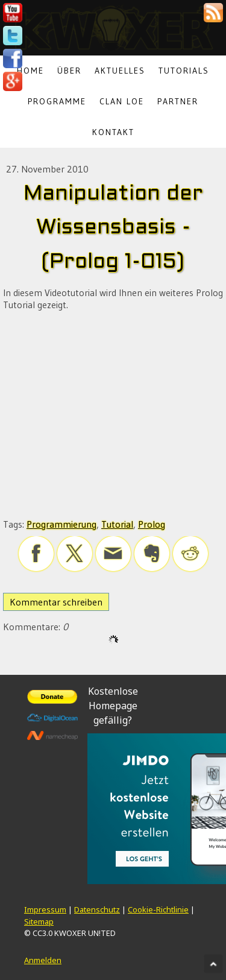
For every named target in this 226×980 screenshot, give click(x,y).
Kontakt (113, 132)
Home (30, 71)
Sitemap (39, 922)
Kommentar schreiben (56, 602)
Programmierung (61, 524)
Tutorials (184, 71)
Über (69, 71)
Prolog (152, 524)
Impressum (45, 909)
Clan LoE (122, 101)
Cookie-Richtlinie (158, 909)
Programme (57, 101)
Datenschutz (97, 909)
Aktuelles (120, 71)
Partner (178, 101)
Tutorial (117, 524)
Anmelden (43, 960)
